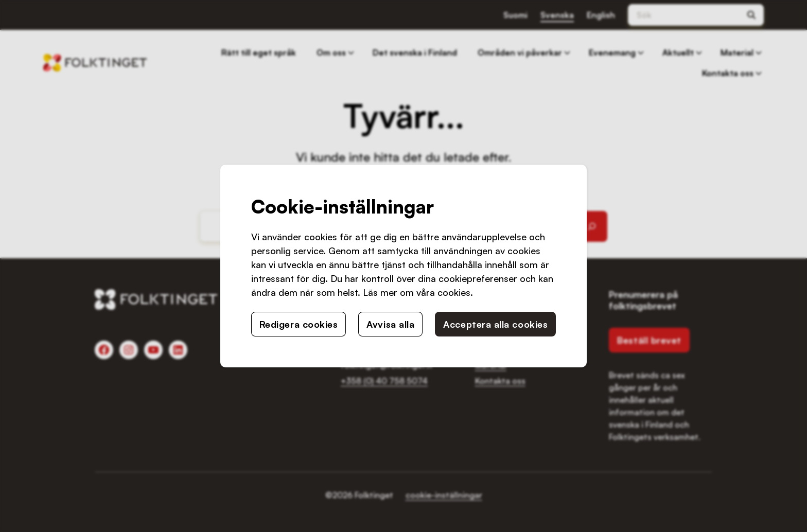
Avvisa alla (390, 324)
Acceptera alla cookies (495, 324)
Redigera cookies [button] (299, 324)
